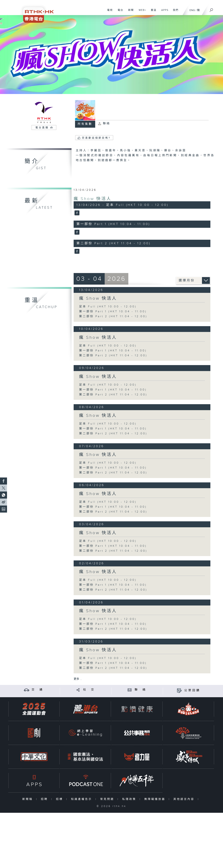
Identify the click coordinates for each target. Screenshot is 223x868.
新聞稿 (28, 799)
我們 (174, 12)
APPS (164, 12)
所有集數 (85, 124)
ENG (192, 10)
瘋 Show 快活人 (93, 199)
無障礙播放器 (156, 799)
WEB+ (141, 12)
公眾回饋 (192, 690)
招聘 (45, 799)
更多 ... (78, 679)
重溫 (152, 12)
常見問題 (108, 799)
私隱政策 (130, 799)
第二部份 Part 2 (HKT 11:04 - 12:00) (113, 316)
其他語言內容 (185, 799)
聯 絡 (141, 690)
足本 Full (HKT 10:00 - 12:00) (108, 307)
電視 (109, 12)
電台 (119, 12)
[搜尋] (211, 9)
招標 (60, 799)
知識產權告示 (82, 799)
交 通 (38, 690)
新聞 (130, 12)
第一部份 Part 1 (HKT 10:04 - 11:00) (113, 312)
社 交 (89, 690)
